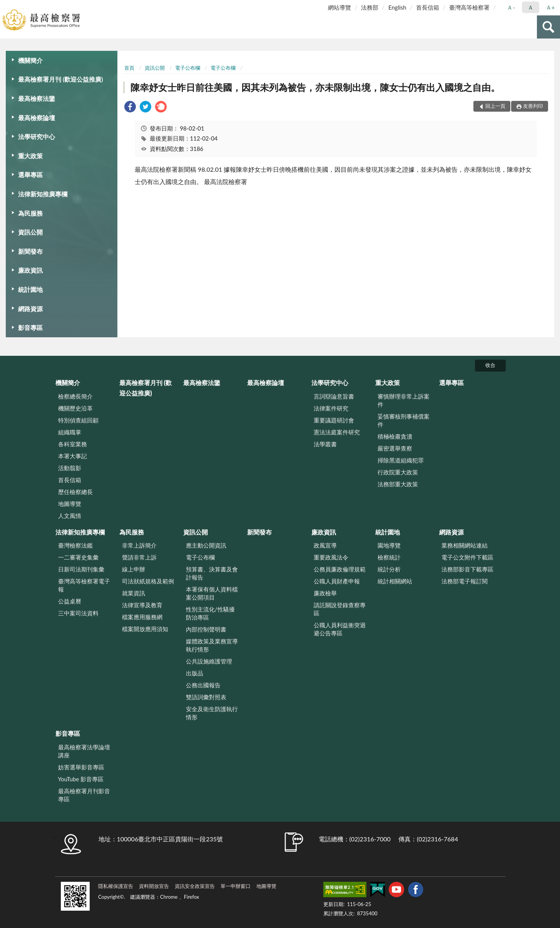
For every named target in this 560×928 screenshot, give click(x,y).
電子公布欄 (188, 68)
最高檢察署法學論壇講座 (84, 751)
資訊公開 (30, 232)
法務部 (370, 7)
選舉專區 (30, 175)
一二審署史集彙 (78, 557)
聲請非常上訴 (139, 557)
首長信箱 (428, 7)
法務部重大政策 (398, 484)
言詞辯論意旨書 (334, 396)
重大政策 (30, 156)
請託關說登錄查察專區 (340, 609)
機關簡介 (30, 60)
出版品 (195, 673)
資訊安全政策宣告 (195, 886)
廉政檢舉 (325, 593)
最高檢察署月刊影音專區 (84, 795)
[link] (130, 108)
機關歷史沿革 (75, 408)
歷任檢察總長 (75, 492)
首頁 (129, 68)
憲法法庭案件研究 (337, 432)
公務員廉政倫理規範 (340, 569)
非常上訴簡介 (139, 545)
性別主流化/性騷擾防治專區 (210, 613)
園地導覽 (389, 545)
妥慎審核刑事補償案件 (404, 420)
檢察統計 (389, 557)
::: (6, 6)
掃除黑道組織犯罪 (401, 460)
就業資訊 (134, 593)
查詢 (548, 27)
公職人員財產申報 (337, 581)
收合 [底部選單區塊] (490, 365)
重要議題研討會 (334, 420)
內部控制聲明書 (206, 629)
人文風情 (70, 516)
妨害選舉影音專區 (81, 767)
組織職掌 (70, 432)
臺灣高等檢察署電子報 (84, 585)
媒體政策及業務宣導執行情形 (212, 645)
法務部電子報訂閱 (465, 581)
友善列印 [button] (533, 106)
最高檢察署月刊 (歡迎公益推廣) (61, 79)
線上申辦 (134, 569)
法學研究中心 (37, 137)
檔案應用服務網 (142, 617)
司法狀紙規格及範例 (148, 581)
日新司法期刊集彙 (81, 569)
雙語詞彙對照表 (206, 697)
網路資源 (30, 309)
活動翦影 (70, 468)
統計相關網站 (395, 581)
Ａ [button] (531, 7)
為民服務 (30, 213)
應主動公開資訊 (206, 545)
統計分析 (389, 569)
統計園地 (30, 289)
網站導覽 (339, 7)
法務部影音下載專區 (467, 569)
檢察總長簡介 (75, 396)
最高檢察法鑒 (37, 98)
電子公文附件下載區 (467, 557)
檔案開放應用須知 (145, 629)
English (397, 7)
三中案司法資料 (78, 613)
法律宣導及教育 (142, 605)
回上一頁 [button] (495, 106)
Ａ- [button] (511, 7)
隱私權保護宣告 (116, 886)
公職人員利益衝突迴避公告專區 (340, 629)
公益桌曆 (70, 601)
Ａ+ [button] (550, 7)
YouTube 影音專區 (81, 779)
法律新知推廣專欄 (43, 194)
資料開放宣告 (154, 886)
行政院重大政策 (398, 472)
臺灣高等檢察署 (469, 7)
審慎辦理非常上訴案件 (404, 400)
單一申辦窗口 (236, 886)
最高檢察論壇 (37, 118)
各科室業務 (73, 444)
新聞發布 (30, 251)
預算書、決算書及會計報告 (212, 573)
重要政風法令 (331, 557)
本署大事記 (73, 456)
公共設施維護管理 (209, 661)
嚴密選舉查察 (395, 448)
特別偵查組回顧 (78, 420)
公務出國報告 (203, 685)
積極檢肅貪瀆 (395, 436)
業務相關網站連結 (465, 545)
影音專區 (30, 327)
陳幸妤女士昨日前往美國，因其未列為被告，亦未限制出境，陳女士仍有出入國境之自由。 (315, 87)
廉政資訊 (30, 270)
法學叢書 (325, 444)
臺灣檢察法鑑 (75, 545)
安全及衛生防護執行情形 (212, 713)
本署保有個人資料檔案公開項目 (212, 593)
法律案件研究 (331, 408)
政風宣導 (325, 545)
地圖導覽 (70, 504)
